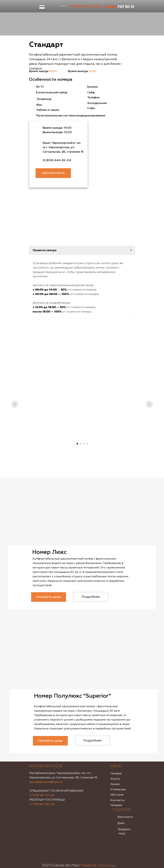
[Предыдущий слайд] (15, 404)
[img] (82, 515)
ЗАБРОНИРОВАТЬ (53, 173)
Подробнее (91, 597)
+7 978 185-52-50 (84, 6)
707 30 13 (119, 7)
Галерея (116, 805)
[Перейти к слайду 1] (77, 444)
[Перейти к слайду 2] (80, 444)
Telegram (124, 829)
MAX (122, 834)
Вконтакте (125, 817)
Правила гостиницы (98, 865)
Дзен (121, 823)
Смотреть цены (49, 597)
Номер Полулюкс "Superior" (72, 696)
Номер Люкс (49, 552)
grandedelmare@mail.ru (46, 782)
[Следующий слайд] (149, 404)
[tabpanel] (82, 286)
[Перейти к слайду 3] (84, 444)
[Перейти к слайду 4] (87, 444)
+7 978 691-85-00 (42, 804)
